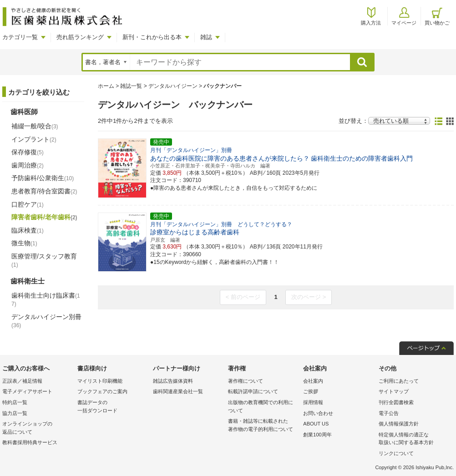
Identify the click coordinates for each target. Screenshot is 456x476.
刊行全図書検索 (396, 402)
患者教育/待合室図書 (44, 191)
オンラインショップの (38, 428)
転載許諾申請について (253, 391)
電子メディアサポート (27, 391)
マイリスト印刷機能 (100, 381)
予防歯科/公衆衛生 (43, 178)
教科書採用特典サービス (30, 442)
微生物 (24, 243)
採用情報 (313, 402)
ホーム (106, 86)
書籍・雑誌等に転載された (263, 426)
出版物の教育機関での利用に (263, 407)
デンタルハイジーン (173, 86)
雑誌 (206, 37)
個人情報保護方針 (399, 424)
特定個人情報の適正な (414, 439)
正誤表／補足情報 (22, 381)
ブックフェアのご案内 (102, 391)
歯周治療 (28, 165)
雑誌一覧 (131, 86)
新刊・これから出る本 (152, 37)
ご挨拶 (311, 391)
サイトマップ (394, 391)
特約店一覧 (15, 402)
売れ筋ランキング (80, 37)
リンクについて (396, 453)
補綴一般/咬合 (35, 126)
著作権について (246, 381)
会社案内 (313, 381)
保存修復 (28, 152)
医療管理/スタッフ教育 (44, 260)
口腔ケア (28, 204)
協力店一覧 (15, 413)
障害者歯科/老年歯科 (44, 217)
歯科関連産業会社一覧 (178, 391)
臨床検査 (28, 230)
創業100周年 (317, 435)
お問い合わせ (318, 413)
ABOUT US (316, 424)
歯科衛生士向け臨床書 (46, 300)
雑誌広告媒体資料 (173, 381)
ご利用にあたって (399, 381)
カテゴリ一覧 (20, 37)
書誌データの (113, 407)
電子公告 (389, 413)
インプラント (34, 139)
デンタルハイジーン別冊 (46, 321)
